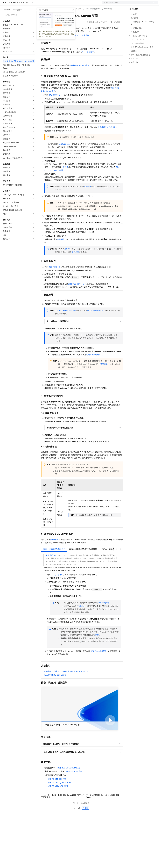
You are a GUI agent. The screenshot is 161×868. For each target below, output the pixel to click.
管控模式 (82, 614)
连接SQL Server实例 (77, 292)
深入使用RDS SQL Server (55, 683)
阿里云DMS (55, 548)
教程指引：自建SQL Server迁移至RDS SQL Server (66, 679)
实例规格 (88, 195)
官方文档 (7, 11)
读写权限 (104, 372)
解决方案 (41, 4)
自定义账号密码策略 (95, 319)
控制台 (138, 4)
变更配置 (65, 175)
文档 (127, 4)
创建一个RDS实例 (74, 780)
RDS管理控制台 (55, 103)
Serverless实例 (70, 319)
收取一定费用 (104, 611)
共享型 (58, 319)
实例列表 (61, 247)
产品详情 (104, 30)
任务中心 (68, 257)
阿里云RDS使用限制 (80, 43)
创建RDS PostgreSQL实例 (59, 791)
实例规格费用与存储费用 (79, 74)
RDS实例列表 (55, 275)
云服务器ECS (64, 152)
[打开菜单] (4, 4)
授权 (97, 643)
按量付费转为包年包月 (107, 135)
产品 (33, 4)
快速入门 (81, 17)
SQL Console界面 (98, 659)
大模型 (26, 4)
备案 (132, 4)
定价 (55, 4)
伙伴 (69, 4)
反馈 (85, 816)
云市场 (62, 4)
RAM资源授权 (88, 60)
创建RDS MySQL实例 (57, 787)
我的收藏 (117, 30)
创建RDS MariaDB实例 (58, 794)
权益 (49, 4)
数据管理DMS (52, 563)
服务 (75, 4)
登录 (154, 4)
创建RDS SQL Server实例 (69, 776)
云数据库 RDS (19, 11)
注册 (144, 4)
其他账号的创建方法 (94, 363)
